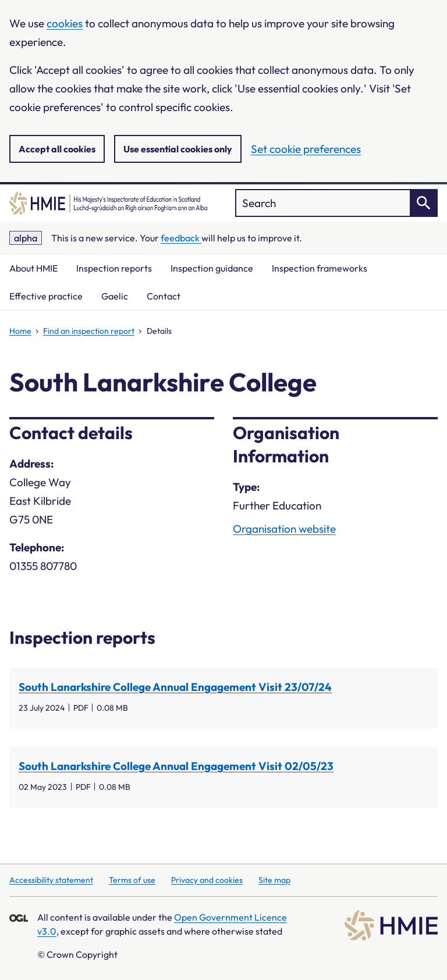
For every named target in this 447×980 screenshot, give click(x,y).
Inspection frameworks (320, 268)
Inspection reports (114, 268)
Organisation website (284, 529)
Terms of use (132, 880)
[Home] (108, 203)
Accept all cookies (57, 149)
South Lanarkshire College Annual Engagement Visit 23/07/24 (175, 687)
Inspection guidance (212, 268)
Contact (164, 296)
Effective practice (46, 296)
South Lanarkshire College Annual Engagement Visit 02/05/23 (176, 766)
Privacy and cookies (207, 880)
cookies (65, 23)
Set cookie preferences (306, 149)
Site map (274, 880)
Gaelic (115, 296)
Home (20, 331)
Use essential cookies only (178, 149)
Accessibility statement (51, 880)
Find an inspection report (89, 331)
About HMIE (33, 268)
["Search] (336, 203)
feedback (181, 238)
